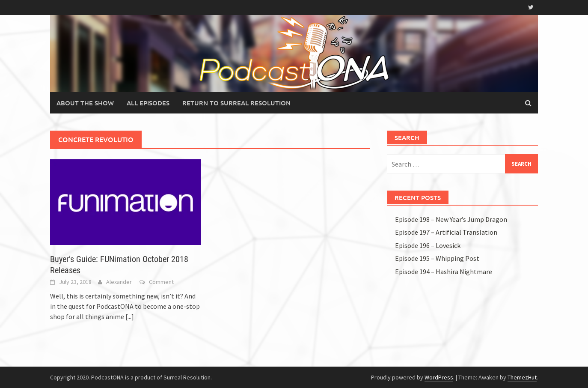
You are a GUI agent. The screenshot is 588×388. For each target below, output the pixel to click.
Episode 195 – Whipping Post (437, 258)
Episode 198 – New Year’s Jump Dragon (451, 219)
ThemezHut (522, 377)
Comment (161, 282)
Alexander (119, 282)
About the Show (85, 103)
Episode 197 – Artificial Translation (446, 232)
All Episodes (148, 103)
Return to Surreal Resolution (236, 103)
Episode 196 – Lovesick (428, 245)
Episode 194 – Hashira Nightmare (444, 272)
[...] (130, 316)
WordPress (439, 377)
